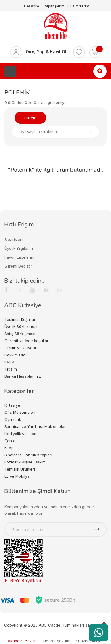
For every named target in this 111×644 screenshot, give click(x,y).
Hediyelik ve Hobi (20, 434)
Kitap (9, 448)
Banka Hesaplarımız (23, 376)
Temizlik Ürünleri (20, 469)
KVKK (9, 362)
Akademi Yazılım (23, 641)
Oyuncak (13, 419)
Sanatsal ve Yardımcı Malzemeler (35, 426)
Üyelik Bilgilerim (19, 248)
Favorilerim (80, 6)
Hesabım (32, 6)
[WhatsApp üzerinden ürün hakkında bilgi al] (99, 633)
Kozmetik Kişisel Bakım (25, 462)
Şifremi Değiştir (18, 266)
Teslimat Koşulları (20, 319)
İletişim (11, 369)
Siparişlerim (55, 6)
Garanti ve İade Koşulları (27, 341)
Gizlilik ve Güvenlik (22, 348)
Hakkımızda (15, 355)
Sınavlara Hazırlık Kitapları (28, 455)
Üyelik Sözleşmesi (21, 326)
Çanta (10, 441)
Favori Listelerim (19, 257)
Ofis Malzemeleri (20, 412)
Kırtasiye (12, 405)
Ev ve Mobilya (17, 476)
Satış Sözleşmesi (20, 334)
